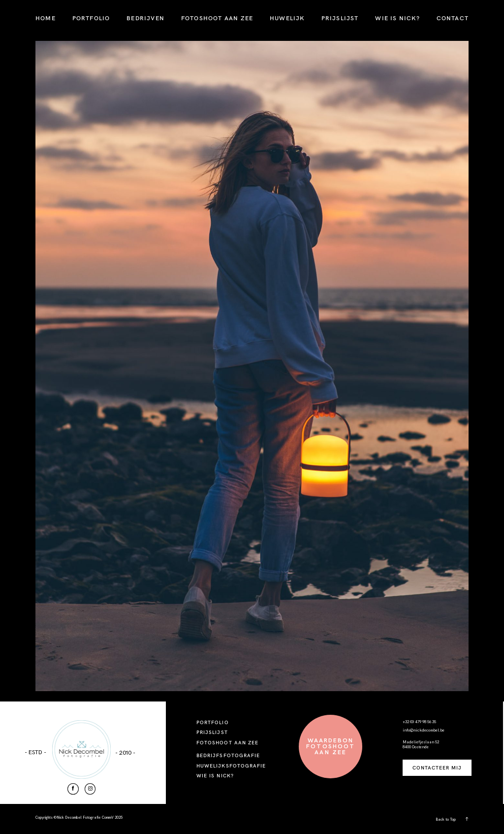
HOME (46, 18)
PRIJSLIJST (340, 18)
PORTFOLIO (91, 18)
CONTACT (453, 18)
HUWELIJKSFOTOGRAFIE (231, 766)
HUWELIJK (287, 18)
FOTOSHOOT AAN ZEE (217, 18)
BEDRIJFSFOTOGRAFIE (228, 755)
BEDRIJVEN (145, 18)
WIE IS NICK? (397, 18)
